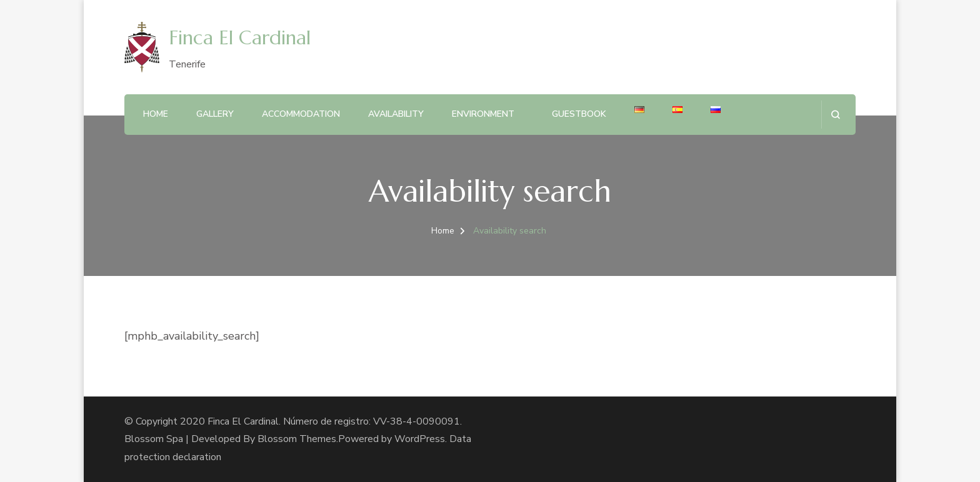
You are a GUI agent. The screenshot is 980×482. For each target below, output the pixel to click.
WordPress (420, 439)
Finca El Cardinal (240, 38)
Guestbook (579, 114)
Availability (396, 114)
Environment (483, 114)
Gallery (215, 114)
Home (156, 114)
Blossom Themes (297, 439)
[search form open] (835, 115)
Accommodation (301, 114)
